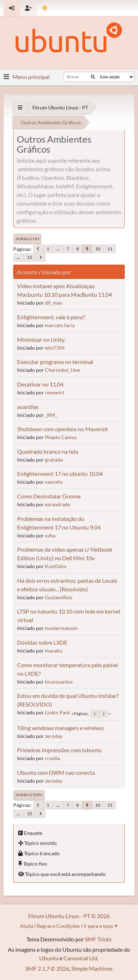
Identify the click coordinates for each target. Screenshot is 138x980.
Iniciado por (56, 272)
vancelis (54, 482)
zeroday (54, 736)
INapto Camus (61, 437)
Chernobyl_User (63, 370)
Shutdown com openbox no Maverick (63, 429)
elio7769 (55, 348)
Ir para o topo (29, 795)
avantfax (28, 407)
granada (54, 460)
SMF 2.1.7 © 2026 (47, 968)
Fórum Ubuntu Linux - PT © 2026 (69, 916)
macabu (54, 651)
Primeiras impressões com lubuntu (59, 750)
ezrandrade (57, 504)
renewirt (55, 392)
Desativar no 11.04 (40, 384)
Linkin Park (57, 712)
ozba (50, 535)
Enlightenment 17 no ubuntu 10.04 (60, 474)
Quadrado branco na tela (48, 451)
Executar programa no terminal (55, 362)
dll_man (54, 303)
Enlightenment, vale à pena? (51, 317)
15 (30, 257)
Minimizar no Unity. (41, 339)
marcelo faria (60, 325)
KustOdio (56, 566)
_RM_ (51, 415)
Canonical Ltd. (81, 958)
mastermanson (61, 628)
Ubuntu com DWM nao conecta (56, 772)
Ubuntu (49, 958)
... (58, 249)
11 (110, 249)
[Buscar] (93, 77)
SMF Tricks (98, 939)
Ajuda (27, 926)
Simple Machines (92, 968)
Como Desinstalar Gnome (49, 496)
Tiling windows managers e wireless (60, 728)
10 (98, 249)
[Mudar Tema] (45, 8)
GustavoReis (59, 597)
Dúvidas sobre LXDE (42, 642)
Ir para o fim (27, 239)
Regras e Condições (58, 926)
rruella (52, 758)
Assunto (27, 272)
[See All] (20, 107)
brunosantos (59, 682)
